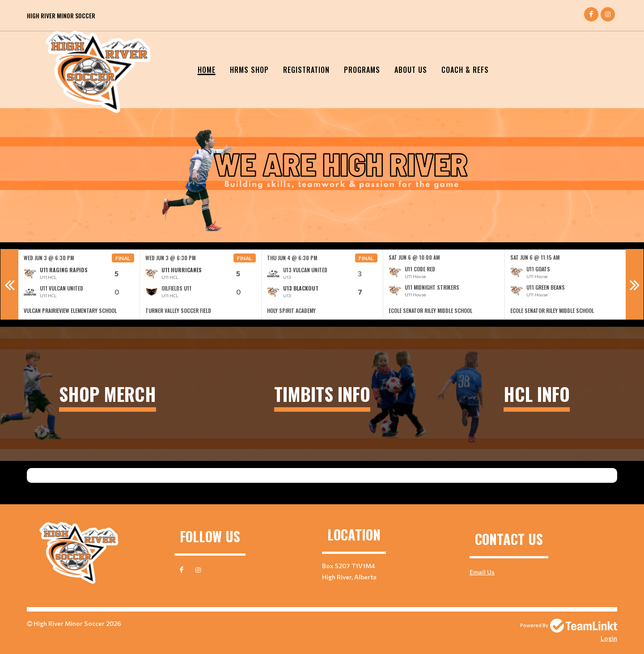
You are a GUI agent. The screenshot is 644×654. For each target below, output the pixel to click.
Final (123, 258)
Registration (306, 70)
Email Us (482, 572)
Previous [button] (9, 284)
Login (609, 638)
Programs (362, 70)
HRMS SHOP (249, 70)
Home (207, 70)
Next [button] (635, 284)
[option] (79, 285)
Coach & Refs (465, 70)
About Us (411, 70)
